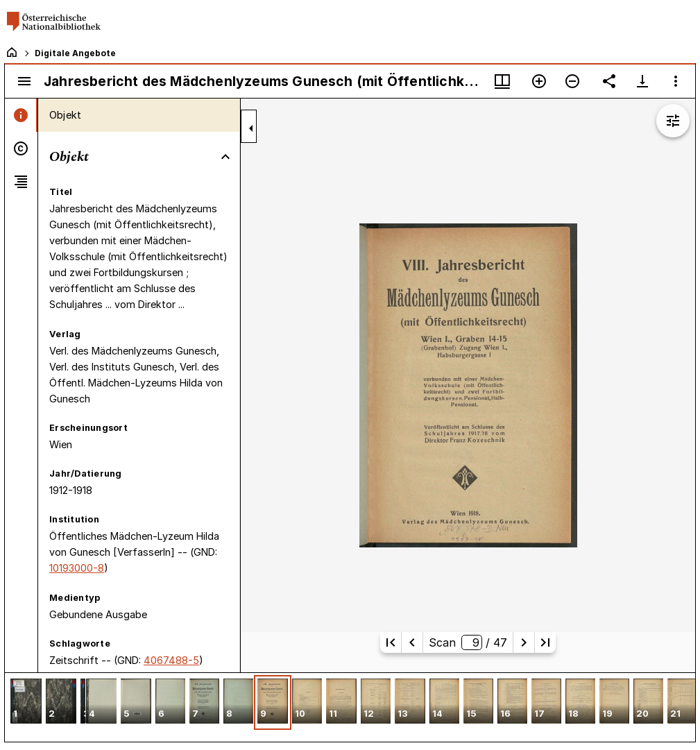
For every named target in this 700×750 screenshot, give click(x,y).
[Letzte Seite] (545, 642)
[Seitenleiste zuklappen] (251, 128)
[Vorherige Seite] (412, 642)
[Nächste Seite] (524, 642)
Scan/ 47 (468, 642)
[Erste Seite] (391, 642)
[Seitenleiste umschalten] (24, 81)
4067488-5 (171, 660)
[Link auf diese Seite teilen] (609, 81)
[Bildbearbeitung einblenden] (673, 121)
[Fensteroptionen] (676, 81)
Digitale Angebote (75, 53)
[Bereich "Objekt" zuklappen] (225, 157)
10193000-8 (77, 568)
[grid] (350, 707)
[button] (26, 702)
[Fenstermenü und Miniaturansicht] (502, 81)
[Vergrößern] (539, 81)
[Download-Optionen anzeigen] (642, 81)
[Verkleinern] (572, 81)
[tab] (21, 115)
